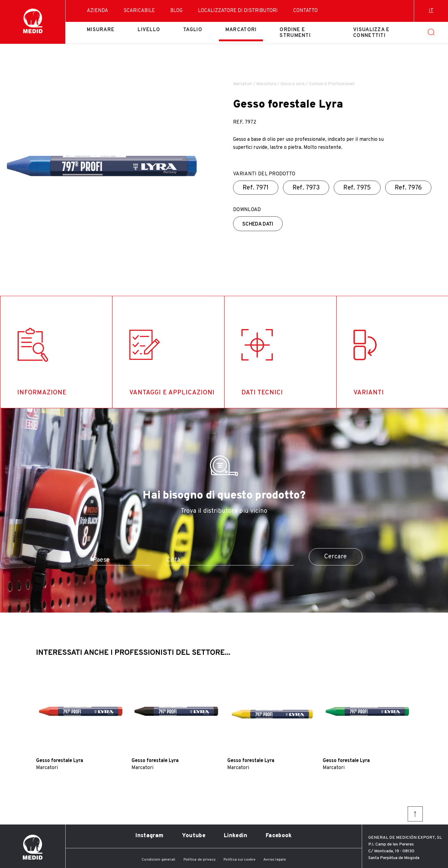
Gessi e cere (293, 84)
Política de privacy (200, 860)
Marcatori (241, 30)
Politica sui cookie (239, 860)
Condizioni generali (159, 860)
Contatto (305, 11)
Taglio (193, 30)
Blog (176, 11)
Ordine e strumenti (295, 33)
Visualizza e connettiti (371, 33)
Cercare (336, 557)
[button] (189, 159)
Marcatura (266, 84)
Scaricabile (139, 11)
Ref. (256, 188)
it (431, 11)
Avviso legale (274, 860)
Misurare (101, 30)
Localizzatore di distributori (238, 11)
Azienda (97, 11)
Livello (149, 30)
